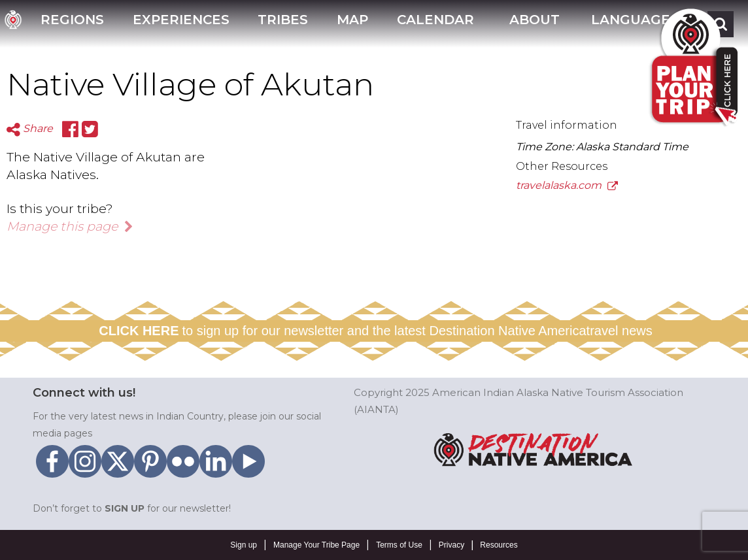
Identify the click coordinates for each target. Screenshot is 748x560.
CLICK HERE (139, 331)
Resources (499, 545)
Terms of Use (399, 545)
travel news (620, 331)
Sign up (244, 545)
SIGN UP (125, 508)
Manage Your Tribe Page (316, 545)
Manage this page (70, 226)
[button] (533, 24)
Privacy (451, 545)
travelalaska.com (567, 185)
